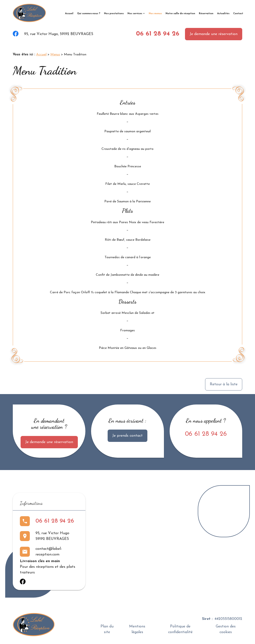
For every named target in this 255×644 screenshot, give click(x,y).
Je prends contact (127, 436)
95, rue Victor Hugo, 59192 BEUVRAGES (59, 34)
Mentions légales (137, 629)
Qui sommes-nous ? (89, 14)
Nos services (135, 14)
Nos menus (155, 14)
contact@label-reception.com (49, 552)
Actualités (223, 14)
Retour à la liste (224, 384)
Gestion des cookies (226, 629)
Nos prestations (114, 14)
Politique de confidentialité (180, 629)
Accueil (69, 14)
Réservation (206, 14)
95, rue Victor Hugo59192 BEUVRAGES (52, 536)
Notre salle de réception (180, 14)
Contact (238, 14)
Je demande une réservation (214, 34)
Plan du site (107, 629)
